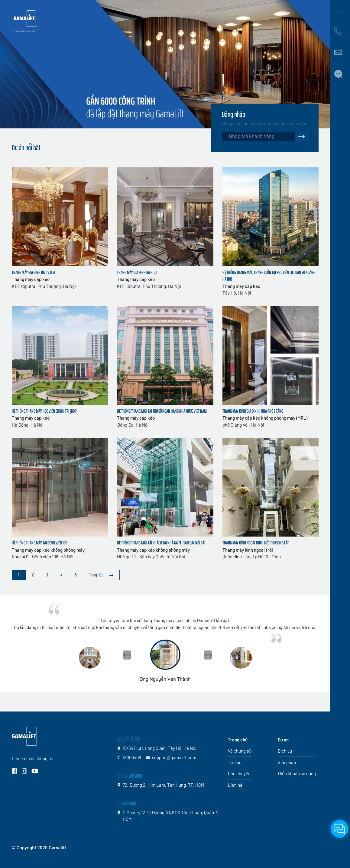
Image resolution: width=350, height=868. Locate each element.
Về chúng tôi (240, 751)
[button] (208, 655)
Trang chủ (238, 740)
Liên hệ (235, 785)
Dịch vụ (285, 751)
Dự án (283, 740)
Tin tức (235, 762)
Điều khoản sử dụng (297, 773)
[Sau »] (101, 575)
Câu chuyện (239, 773)
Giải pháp (287, 762)
